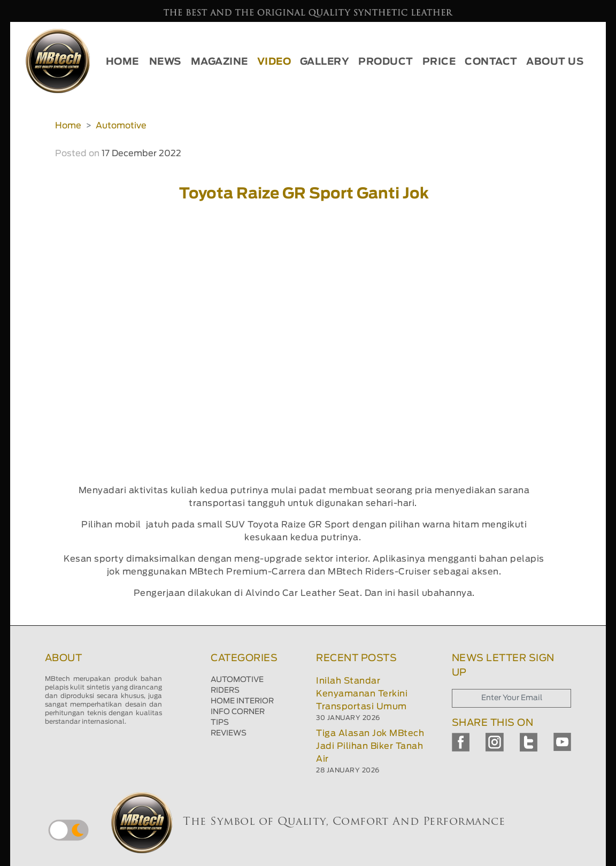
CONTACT (491, 62)
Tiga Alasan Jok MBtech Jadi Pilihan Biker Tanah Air (370, 746)
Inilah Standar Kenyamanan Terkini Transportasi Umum (362, 694)
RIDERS (225, 691)
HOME (122, 62)
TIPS (220, 723)
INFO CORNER (238, 712)
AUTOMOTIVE (237, 680)
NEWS (165, 62)
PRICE (439, 62)
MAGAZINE (220, 62)
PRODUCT (386, 62)
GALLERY (325, 62)
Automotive (121, 126)
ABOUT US (555, 62)
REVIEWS (229, 733)
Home (68, 126)
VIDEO (274, 62)
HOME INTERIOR (242, 701)
